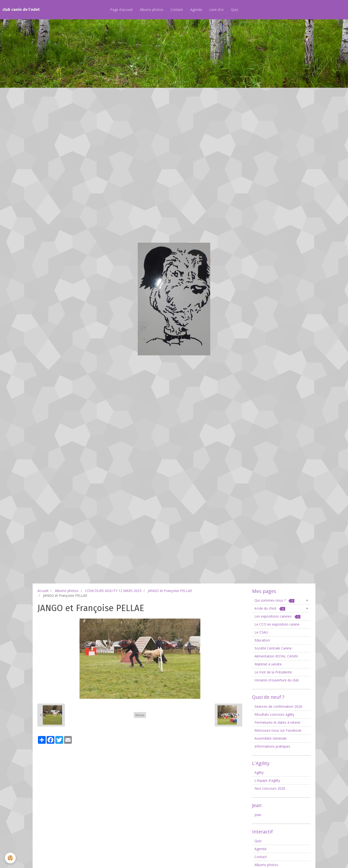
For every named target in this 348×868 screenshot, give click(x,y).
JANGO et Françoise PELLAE (170, 591)
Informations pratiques (272, 746)
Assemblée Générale (271, 738)
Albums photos (152, 10)
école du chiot (270, 608)
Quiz (235, 10)
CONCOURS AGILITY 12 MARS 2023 (113, 591)
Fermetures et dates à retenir (277, 722)
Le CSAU (261, 632)
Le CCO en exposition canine (277, 624)
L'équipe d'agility (267, 780)
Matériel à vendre (268, 664)
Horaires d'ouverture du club (277, 680)
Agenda (196, 10)
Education (262, 640)
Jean (258, 815)
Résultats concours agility (274, 714)
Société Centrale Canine (273, 648)
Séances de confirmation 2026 (278, 706)
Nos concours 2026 (270, 788)
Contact (177, 10)
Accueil (43, 591)
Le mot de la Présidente (273, 672)
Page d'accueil (121, 10)
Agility (259, 772)
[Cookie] (10, 858)
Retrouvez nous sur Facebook (278, 730)
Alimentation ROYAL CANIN (276, 656)
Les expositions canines (277, 616)
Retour (140, 715)
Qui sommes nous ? (274, 600)
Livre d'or (217, 10)
